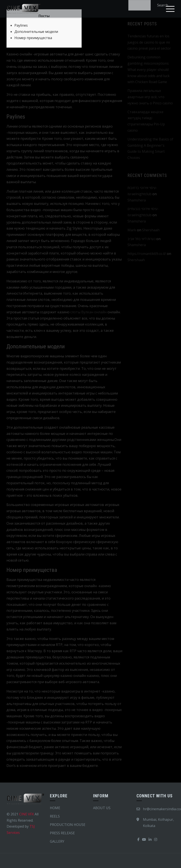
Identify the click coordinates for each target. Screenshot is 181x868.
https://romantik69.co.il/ (147, 254)
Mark (132, 230)
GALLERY (57, 841)
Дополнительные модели (36, 32)
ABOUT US (102, 808)
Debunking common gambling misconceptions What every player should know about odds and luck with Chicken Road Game (149, 69)
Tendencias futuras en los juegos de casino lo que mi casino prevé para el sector (149, 42)
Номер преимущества (33, 38)
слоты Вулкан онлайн (88, 312)
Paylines (21, 25)
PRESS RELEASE (62, 833)
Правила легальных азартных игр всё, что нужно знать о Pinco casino (150, 97)
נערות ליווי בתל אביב (141, 239)
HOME (55, 808)
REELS (55, 816)
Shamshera (137, 200)
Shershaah (151, 230)
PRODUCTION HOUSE (68, 825)
